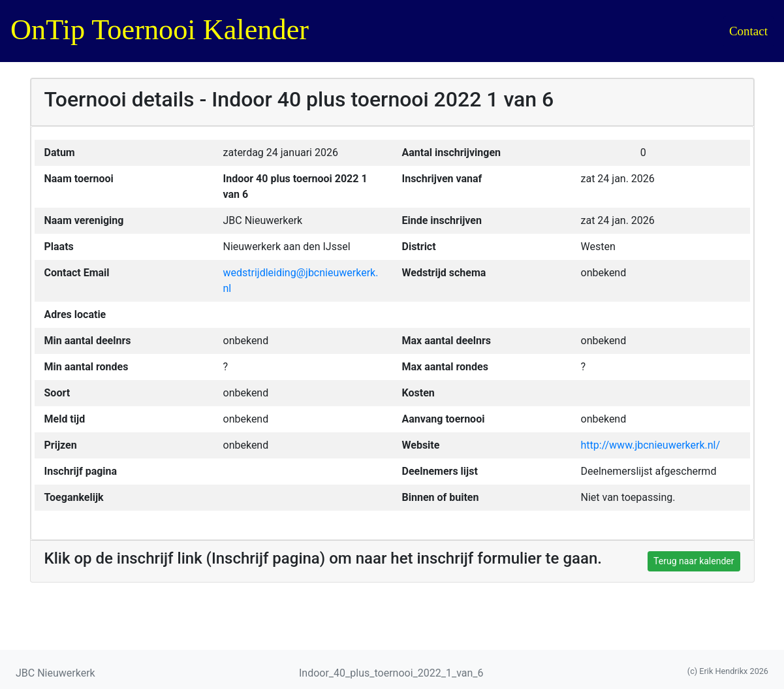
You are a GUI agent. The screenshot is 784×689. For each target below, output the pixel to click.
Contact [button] (748, 31)
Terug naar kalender (694, 561)
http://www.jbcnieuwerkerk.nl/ (651, 445)
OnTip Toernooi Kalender (160, 30)
